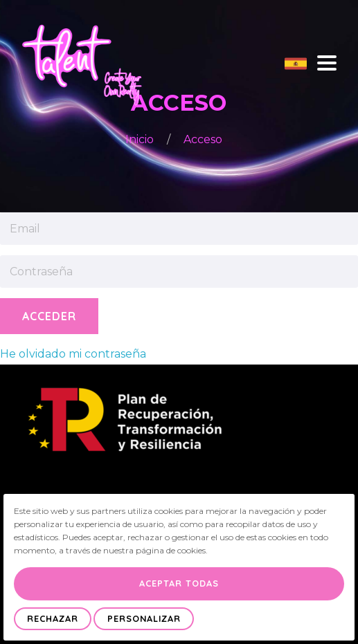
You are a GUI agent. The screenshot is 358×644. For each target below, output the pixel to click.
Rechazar (53, 618)
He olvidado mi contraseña (73, 354)
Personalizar (144, 618)
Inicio (141, 139)
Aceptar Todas (179, 583)
